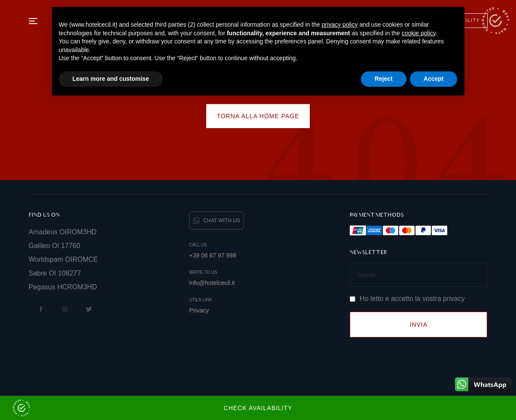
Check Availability (153, 408)
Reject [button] (384, 79)
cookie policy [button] (419, 33)
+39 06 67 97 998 (212, 255)
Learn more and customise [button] (111, 79)
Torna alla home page (258, 116)
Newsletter (369, 252)
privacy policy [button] (340, 25)
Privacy (199, 310)
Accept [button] (434, 79)
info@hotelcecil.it (212, 283)
